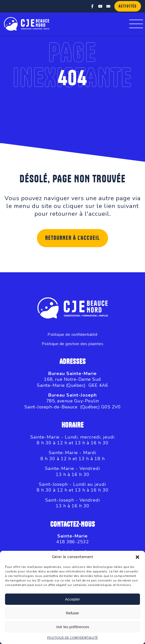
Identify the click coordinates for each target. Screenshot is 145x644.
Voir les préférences (72, 627)
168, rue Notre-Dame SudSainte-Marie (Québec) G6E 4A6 (72, 382)
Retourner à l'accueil (72, 238)
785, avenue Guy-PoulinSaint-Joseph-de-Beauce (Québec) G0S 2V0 (72, 404)
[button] (137, 557)
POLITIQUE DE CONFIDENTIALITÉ (73, 638)
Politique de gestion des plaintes (73, 344)
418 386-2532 (72, 542)
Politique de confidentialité (72, 335)
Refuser (72, 613)
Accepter (72, 599)
